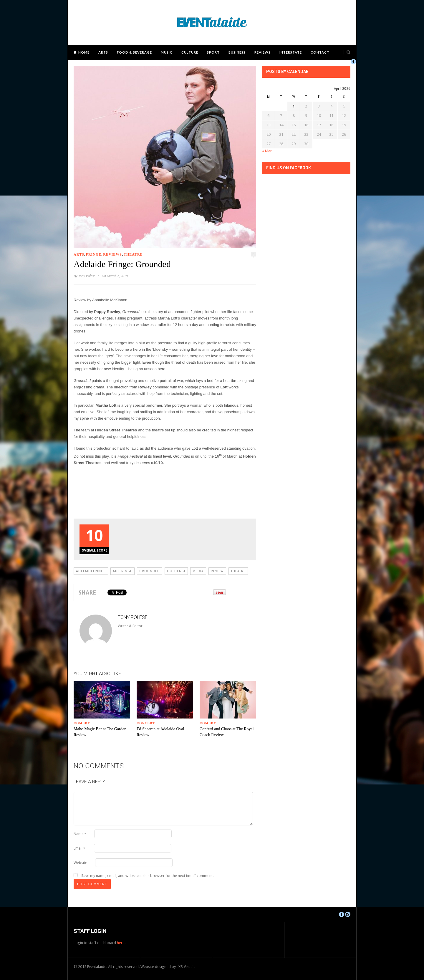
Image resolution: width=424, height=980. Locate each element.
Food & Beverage (134, 52)
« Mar (267, 151)
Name (80, 834)
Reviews (262, 52)
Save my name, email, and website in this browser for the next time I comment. (147, 876)
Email (79, 848)
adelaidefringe (91, 571)
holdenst (176, 571)
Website (80, 863)
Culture (190, 52)
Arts (103, 52)
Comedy (82, 723)
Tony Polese (87, 276)
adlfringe (122, 571)
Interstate (291, 52)
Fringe (94, 254)
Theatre (133, 254)
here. (121, 943)
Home (84, 52)
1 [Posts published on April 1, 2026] (294, 106)
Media (198, 571)
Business (237, 52)
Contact (320, 52)
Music (167, 52)
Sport (213, 52)
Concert (146, 723)
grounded (150, 571)
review (217, 571)
